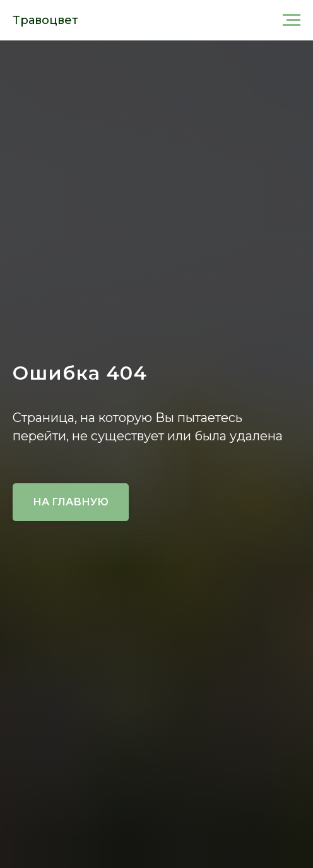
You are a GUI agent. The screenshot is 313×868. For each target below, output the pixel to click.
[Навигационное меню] (292, 20)
